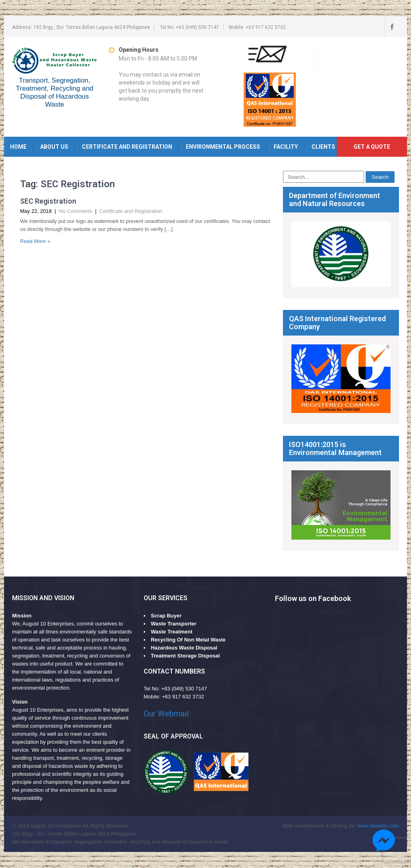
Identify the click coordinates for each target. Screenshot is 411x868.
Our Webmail (166, 714)
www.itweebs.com (378, 826)
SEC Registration (48, 201)
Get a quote (372, 147)
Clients (323, 147)
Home (18, 147)
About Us (54, 147)
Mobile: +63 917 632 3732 (257, 27)
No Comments (76, 211)
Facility (286, 147)
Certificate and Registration (127, 147)
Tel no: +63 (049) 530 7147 (189, 27)
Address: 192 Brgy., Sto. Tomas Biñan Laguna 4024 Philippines (81, 27)
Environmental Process (223, 147)
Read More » (35, 241)
